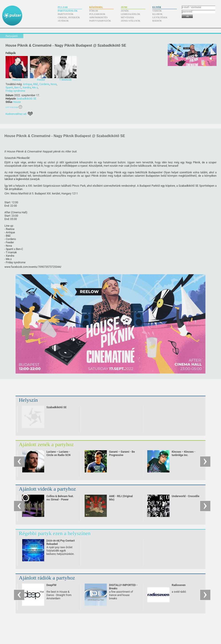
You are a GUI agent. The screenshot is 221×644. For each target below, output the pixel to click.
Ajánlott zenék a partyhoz (46, 444)
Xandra (27, 88)
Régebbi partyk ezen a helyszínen (55, 533)
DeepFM (51, 585)
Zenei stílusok (131, 21)
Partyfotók (66, 14)
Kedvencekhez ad (16, 114)
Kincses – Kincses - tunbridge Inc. (183, 453)
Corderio (44, 84)
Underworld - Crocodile (185, 496)
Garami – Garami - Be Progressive (122, 453)
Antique (27, 84)
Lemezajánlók (130, 14)
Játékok (63, 21)
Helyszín (28, 400)
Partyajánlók (68, 11)
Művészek (127, 17)
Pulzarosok (97, 14)
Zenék (125, 11)
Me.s (35, 88)
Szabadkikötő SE (26, 99)
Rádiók (157, 21)
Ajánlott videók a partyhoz (47, 489)
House (17, 102)
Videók (157, 11)
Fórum (94, 11)
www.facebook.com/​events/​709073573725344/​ (33, 267)
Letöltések (160, 17)
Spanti (9, 88)
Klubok (157, 14)
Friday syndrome (15, 91)
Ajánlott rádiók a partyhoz (47, 578)
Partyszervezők (100, 21)
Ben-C (18, 88)
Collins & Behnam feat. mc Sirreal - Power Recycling (60, 500)
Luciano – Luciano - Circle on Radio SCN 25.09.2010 (58, 455)
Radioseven (179, 585)
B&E (36, 84)
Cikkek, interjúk (69, 17)
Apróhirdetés (99, 17)
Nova (54, 84)
